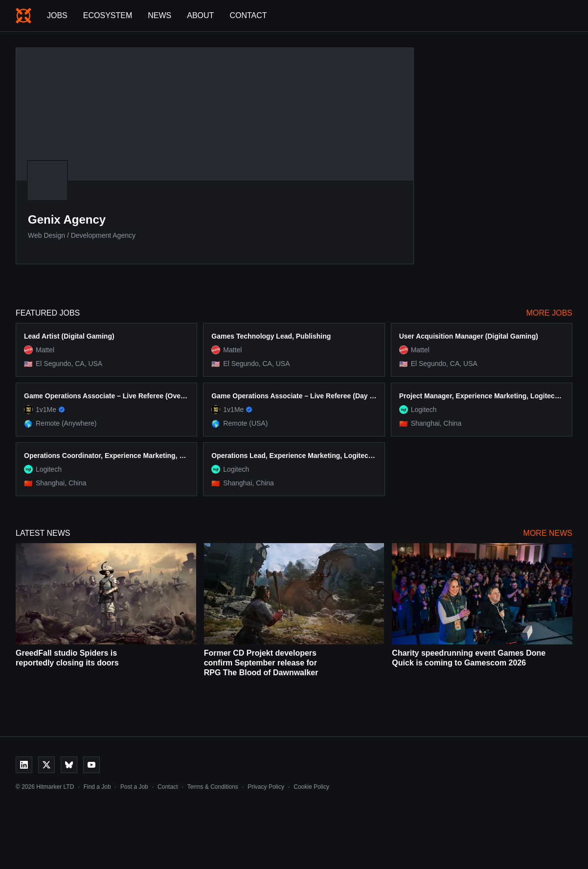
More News (548, 533)
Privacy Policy (266, 787)
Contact (248, 15)
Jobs (57, 15)
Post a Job (134, 787)
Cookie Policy (311, 787)
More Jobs (549, 313)
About (200, 15)
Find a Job (97, 787)
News (159, 15)
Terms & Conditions (213, 787)
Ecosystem (108, 15)
